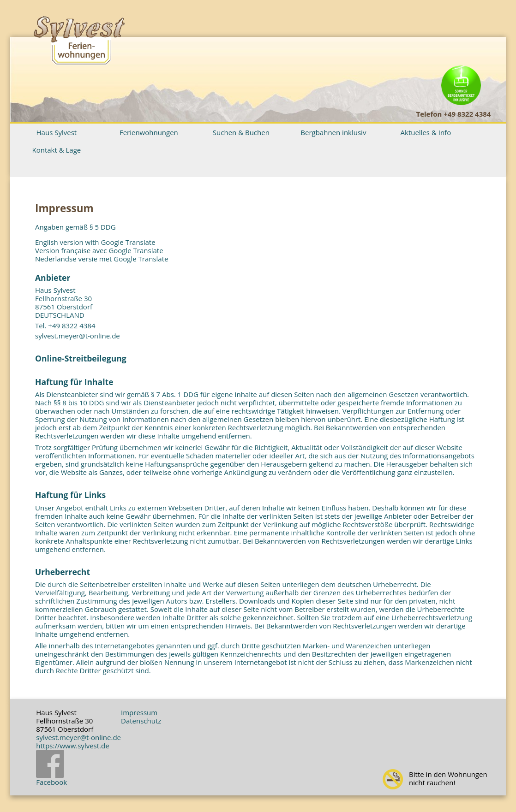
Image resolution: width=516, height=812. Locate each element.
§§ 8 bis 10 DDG (79, 403)
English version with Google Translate (95, 242)
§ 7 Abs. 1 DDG (175, 394)
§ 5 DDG (103, 227)
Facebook (51, 768)
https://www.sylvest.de (72, 746)
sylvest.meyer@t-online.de (78, 336)
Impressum (139, 712)
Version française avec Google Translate (99, 250)
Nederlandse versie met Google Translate (102, 259)
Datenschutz (141, 721)
